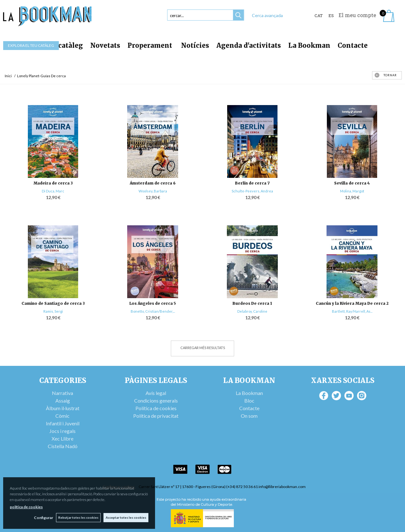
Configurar (43, 518)
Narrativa (62, 393)
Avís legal (156, 393)
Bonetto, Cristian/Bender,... (153, 311)
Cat (319, 16)
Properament (151, 45)
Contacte (353, 45)
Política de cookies (156, 408)
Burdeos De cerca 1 (252, 303)
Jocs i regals (62, 431)
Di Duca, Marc (53, 191)
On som (249, 416)
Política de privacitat (156, 416)
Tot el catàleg (60, 45)
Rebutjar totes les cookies (78, 517)
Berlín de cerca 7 (252, 183)
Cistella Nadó (63, 446)
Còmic (62, 416)
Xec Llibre (62, 438)
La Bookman (309, 45)
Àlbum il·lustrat (63, 408)
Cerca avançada (267, 15)
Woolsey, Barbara (153, 191)
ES (331, 16)
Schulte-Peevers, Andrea (252, 191)
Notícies (195, 45)
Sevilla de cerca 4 (352, 183)
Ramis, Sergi (53, 311)
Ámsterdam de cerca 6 (153, 183)
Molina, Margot (352, 191)
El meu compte (357, 15)
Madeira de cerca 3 (53, 183)
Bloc (249, 401)
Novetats (105, 45)
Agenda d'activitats (249, 45)
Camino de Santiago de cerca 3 (53, 303)
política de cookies (26, 507)
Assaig (63, 401)
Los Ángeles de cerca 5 (153, 303)
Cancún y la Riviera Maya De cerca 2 (352, 303)
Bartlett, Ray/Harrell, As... (352, 311)
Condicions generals (156, 401)
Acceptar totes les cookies (126, 517)
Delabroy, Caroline (252, 311)
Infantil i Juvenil (63, 423)
